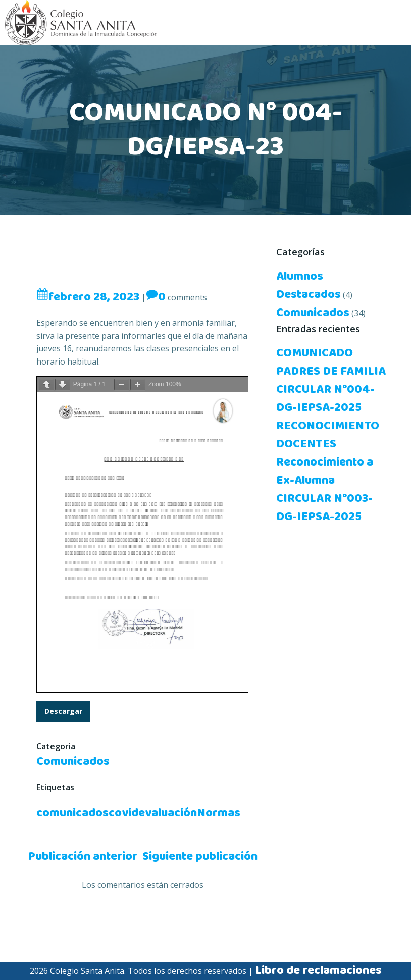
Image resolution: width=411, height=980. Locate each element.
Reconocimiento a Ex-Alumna (325, 472)
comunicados (72, 813)
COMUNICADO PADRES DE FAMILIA (331, 363)
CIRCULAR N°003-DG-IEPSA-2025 (324, 508)
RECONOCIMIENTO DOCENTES (328, 435)
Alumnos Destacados (309, 286)
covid (123, 813)
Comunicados (73, 762)
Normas (219, 813)
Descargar (63, 712)
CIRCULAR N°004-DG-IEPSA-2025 (325, 399)
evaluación (168, 813)
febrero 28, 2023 (88, 297)
